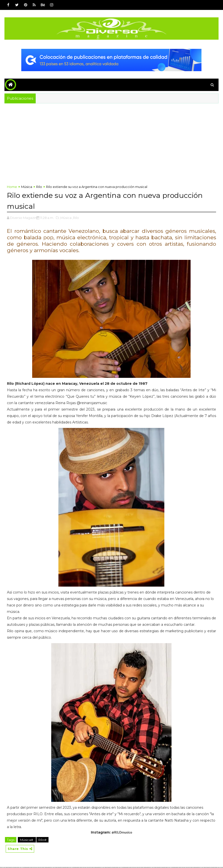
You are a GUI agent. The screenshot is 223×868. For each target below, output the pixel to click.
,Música (66, 218)
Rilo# (42, 840)
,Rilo (76, 218)
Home (12, 188)
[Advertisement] (111, 146)
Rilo (39, 188)
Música (27, 188)
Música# (27, 840)
